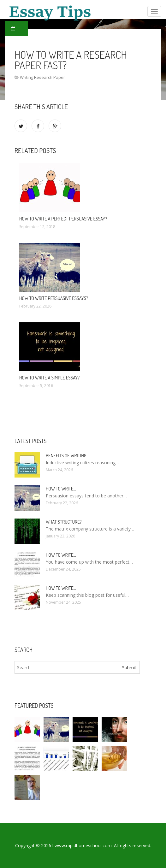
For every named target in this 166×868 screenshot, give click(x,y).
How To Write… (61, 588)
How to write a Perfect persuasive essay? (63, 219)
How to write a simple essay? (49, 378)
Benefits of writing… (67, 456)
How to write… (61, 489)
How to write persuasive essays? (54, 298)
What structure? (64, 522)
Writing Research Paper (42, 77)
